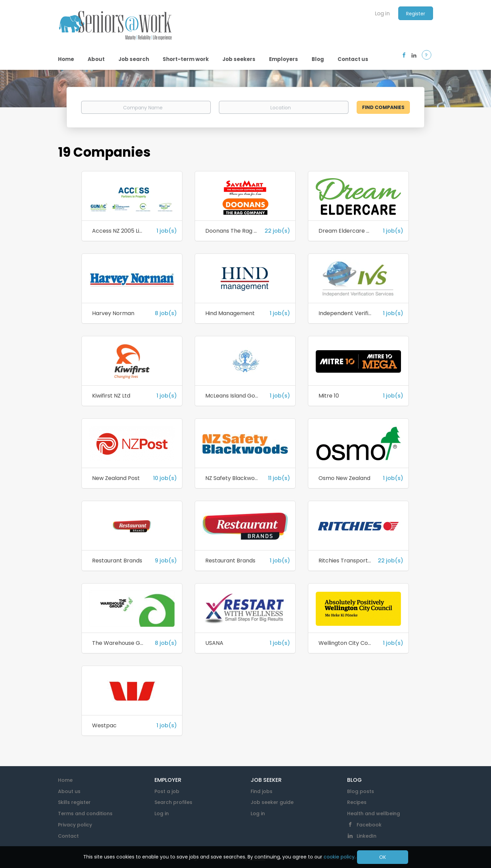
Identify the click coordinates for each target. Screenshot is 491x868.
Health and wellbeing (374, 813)
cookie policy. (340, 857)
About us (69, 791)
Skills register (74, 802)
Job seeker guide (272, 802)
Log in (382, 13)
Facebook (369, 825)
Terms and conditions (85, 813)
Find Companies (383, 107)
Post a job (167, 791)
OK (383, 857)
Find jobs (262, 791)
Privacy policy (75, 825)
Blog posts (361, 791)
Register (416, 14)
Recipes (357, 802)
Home (65, 780)
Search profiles (173, 802)
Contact (68, 836)
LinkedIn (367, 836)
